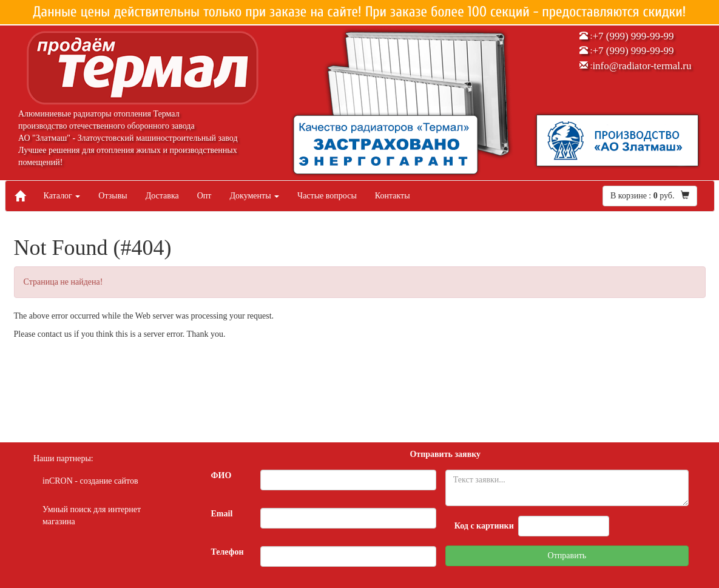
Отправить (567, 556)
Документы (254, 196)
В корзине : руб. (650, 195)
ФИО (221, 475)
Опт (204, 196)
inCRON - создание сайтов (90, 481)
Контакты (393, 196)
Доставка (162, 196)
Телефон (228, 552)
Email (222, 514)
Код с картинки (484, 526)
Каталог (62, 196)
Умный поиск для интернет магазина (92, 515)
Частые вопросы (327, 196)
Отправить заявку (445, 454)
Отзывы (113, 196)
